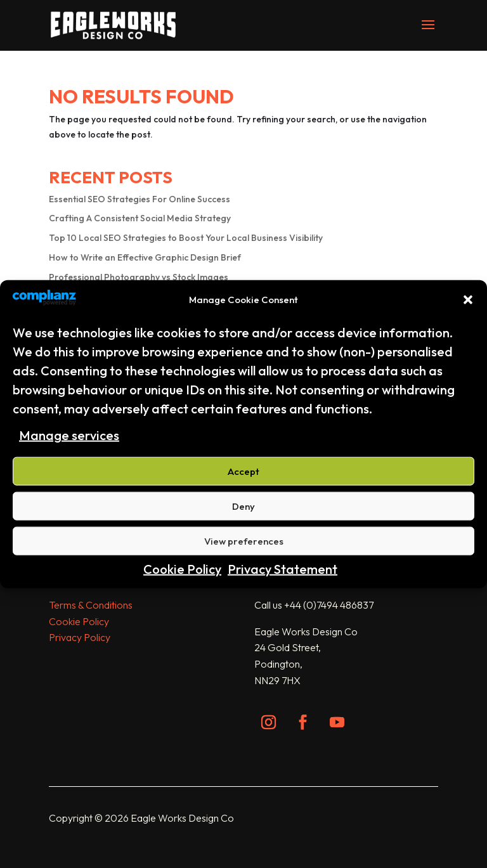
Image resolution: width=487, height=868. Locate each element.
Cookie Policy (182, 569)
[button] (468, 300)
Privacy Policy (80, 637)
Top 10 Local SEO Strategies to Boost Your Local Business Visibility (186, 238)
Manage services (69, 435)
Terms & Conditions (91, 605)
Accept (243, 471)
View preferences (244, 541)
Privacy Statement (282, 569)
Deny (243, 506)
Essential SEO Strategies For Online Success (140, 199)
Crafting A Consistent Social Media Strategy (140, 218)
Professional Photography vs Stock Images (139, 277)
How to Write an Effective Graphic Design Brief (145, 257)
